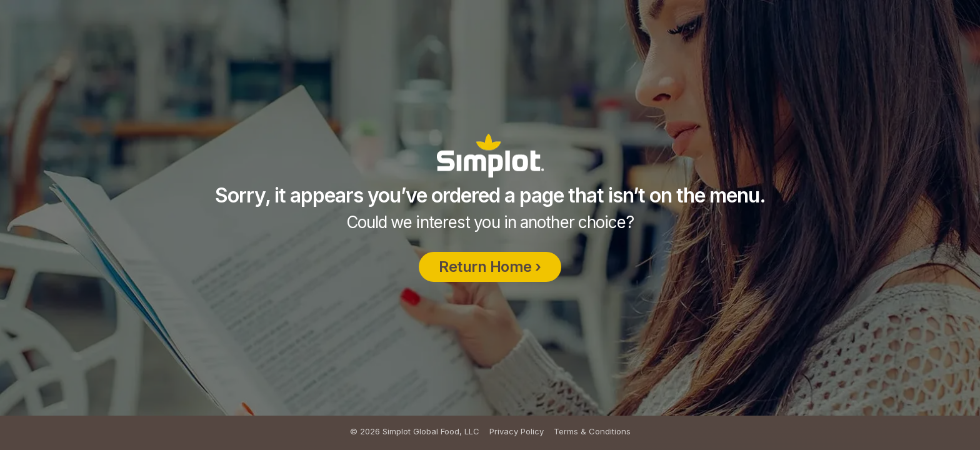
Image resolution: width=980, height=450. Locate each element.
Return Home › (490, 293)
